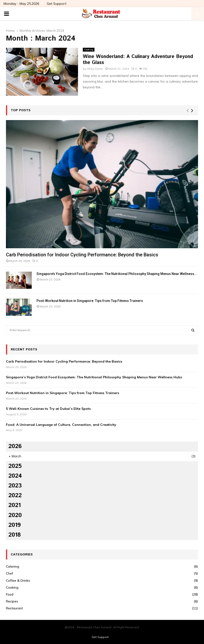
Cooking (89, 50)
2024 (15, 476)
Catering (13, 566)
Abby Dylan (95, 69)
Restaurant (14, 608)
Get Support (57, 4)
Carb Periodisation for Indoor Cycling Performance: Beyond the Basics (82, 255)
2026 (15, 446)
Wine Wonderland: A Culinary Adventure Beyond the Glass (138, 60)
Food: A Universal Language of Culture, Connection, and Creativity (61, 425)
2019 (15, 525)
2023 (15, 486)
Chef (10, 573)
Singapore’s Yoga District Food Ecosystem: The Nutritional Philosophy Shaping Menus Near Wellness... (117, 274)
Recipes (12, 601)
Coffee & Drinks (18, 581)
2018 (15, 535)
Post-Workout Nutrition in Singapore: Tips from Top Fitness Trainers (90, 301)
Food (10, 594)
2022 (15, 496)
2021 (15, 505)
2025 (15, 466)
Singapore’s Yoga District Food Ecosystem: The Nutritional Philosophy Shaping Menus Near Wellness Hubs (94, 377)
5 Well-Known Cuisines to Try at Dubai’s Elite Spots (48, 409)
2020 (15, 515)
